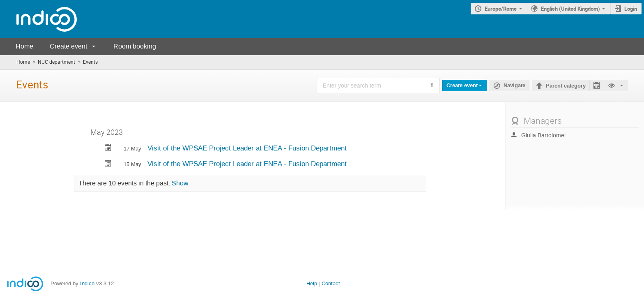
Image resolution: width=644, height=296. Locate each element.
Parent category (566, 86)
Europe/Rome (501, 9)
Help (312, 283)
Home (24, 46)
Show (180, 183)
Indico (87, 283)
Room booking (135, 46)
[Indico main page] (38, 19)
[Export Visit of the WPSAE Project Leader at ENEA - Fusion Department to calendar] (108, 149)
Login (631, 9)
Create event (68, 46)
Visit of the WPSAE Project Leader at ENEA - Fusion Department (247, 148)
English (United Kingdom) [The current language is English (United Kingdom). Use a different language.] (570, 9)
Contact (331, 283)
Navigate (514, 86)
